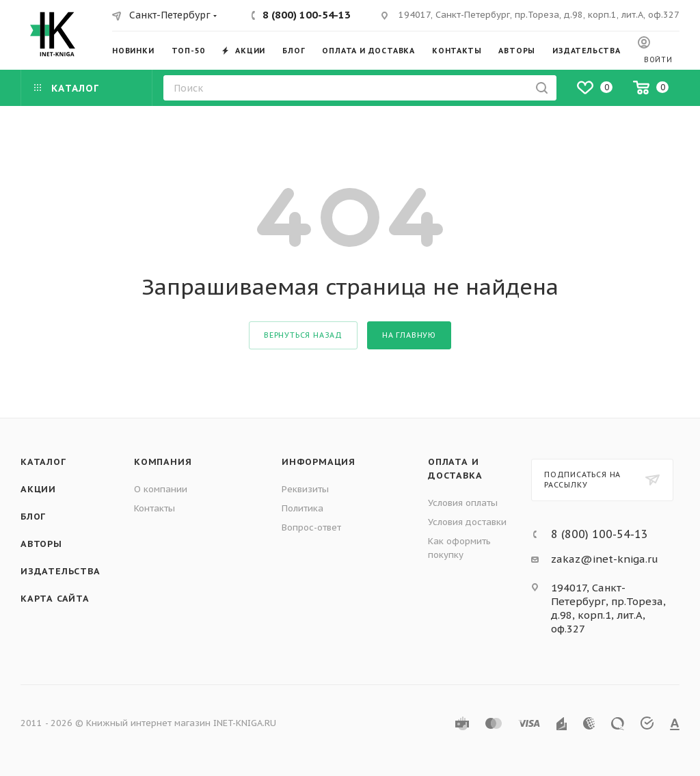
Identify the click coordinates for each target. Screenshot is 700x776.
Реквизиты (305, 489)
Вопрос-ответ (311, 527)
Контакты (154, 508)
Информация (319, 462)
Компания (163, 462)
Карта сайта (55, 599)
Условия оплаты (463, 503)
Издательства (60, 571)
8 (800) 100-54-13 (307, 15)
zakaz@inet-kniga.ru (605, 559)
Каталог (43, 462)
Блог (33, 517)
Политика (302, 508)
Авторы (41, 544)
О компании (161, 489)
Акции (38, 489)
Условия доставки (467, 522)
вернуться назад (303, 335)
